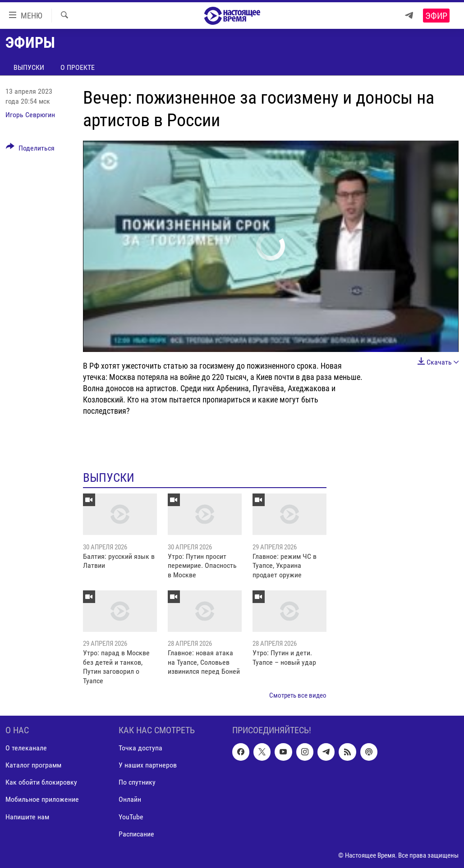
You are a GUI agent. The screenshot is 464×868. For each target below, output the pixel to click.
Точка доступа (140, 748)
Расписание (136, 834)
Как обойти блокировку (41, 782)
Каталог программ (33, 765)
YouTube (131, 816)
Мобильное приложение (42, 799)
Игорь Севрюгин (30, 115)
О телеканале (26, 748)
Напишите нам (27, 816)
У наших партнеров (148, 765)
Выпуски (29, 67)
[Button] (30, 150)
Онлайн (130, 799)
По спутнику (137, 782)
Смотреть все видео (298, 695)
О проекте (78, 67)
